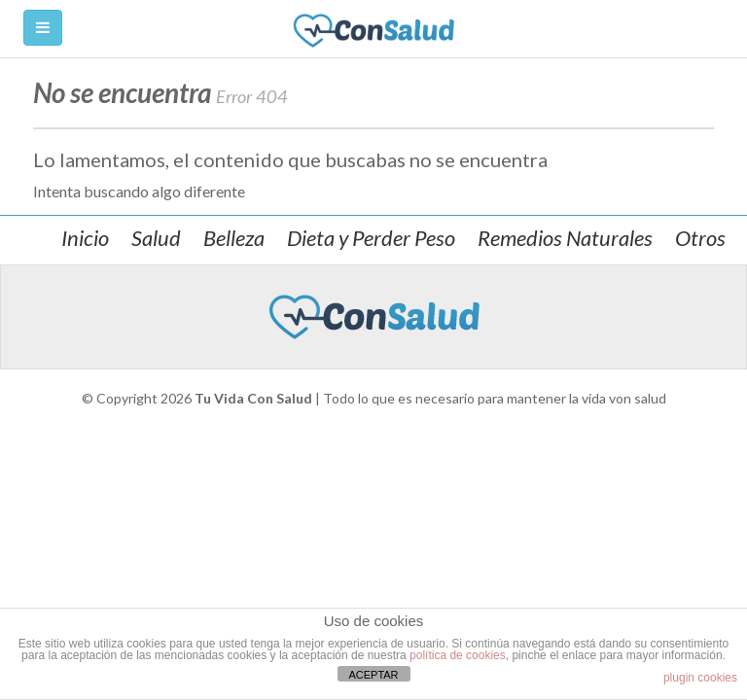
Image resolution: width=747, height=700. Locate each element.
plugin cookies (700, 678)
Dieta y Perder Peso (371, 238)
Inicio (85, 238)
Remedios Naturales (565, 238)
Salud (156, 238)
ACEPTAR (373, 675)
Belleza (234, 238)
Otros (700, 238)
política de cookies (458, 655)
